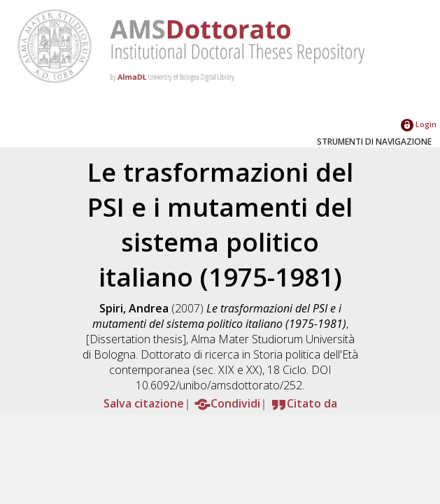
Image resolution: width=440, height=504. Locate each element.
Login (419, 124)
